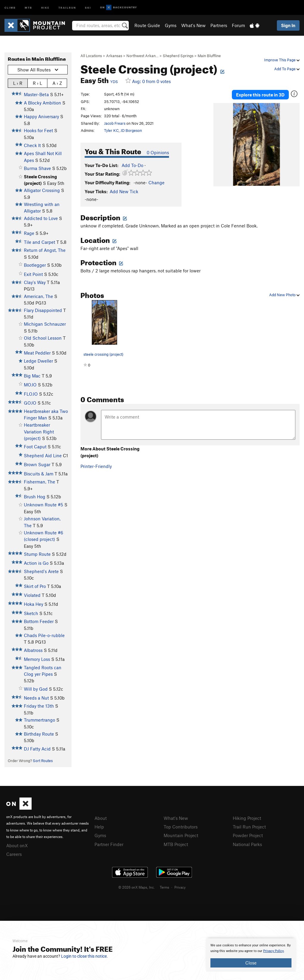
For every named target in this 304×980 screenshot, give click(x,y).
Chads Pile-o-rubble (44, 635)
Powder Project (248, 835)
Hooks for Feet (38, 130)
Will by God (36, 689)
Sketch (31, 613)
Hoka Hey (34, 604)
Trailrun (67, 7)
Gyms (171, 25)
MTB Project (176, 844)
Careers (14, 854)
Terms (165, 887)
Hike (45, 7)
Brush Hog (35, 497)
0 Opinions (158, 152)
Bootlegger (35, 265)
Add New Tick (124, 191)
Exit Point (33, 274)
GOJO (30, 403)
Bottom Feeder (39, 621)
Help (99, 827)
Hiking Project (247, 818)
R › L (37, 83)
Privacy (180, 887)
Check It (32, 145)
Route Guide (147, 25)
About (101, 818)
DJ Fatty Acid (37, 749)
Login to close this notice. (84, 956)
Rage (29, 233)
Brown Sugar (37, 464)
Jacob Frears (115, 123)
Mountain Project (181, 835)
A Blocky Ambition (42, 103)
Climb (10, 7)
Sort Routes (43, 761)
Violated (32, 595)
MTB (28, 7)
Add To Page (287, 69)
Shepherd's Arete (41, 571)
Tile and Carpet (39, 242)
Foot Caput (35, 447)
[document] (251, 955)
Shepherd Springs (178, 56)
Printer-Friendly (96, 466)
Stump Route (37, 554)
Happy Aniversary (41, 116)
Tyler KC (111, 130)
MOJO (30, 385)
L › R (18, 83)
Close (251, 963)
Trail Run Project (249, 827)
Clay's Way (35, 282)
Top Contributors (181, 827)
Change (156, 182)
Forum (238, 25)
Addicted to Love (41, 218)
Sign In (288, 25)
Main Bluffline (209, 56)
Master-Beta (36, 94)
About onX (17, 845)
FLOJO (31, 394)
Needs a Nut (36, 698)
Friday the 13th (39, 706)
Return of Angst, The (45, 250)
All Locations (91, 56)
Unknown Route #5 (44, 505)
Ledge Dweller (38, 361)
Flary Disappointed (43, 310)
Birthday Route (39, 734)
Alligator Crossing (42, 190)
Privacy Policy (273, 951)
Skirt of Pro (35, 586)
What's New (193, 25)
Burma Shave (37, 168)
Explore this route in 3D (260, 95)
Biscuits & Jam (39, 474)
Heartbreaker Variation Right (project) (39, 432)
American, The (38, 296)
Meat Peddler (37, 353)
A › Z (57, 83)
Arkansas (114, 56)
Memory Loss (37, 659)
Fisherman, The (39, 482)
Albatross (33, 650)
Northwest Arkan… (142, 56)
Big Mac (32, 376)
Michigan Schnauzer (45, 324)
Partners (219, 25)
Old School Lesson (43, 338)
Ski (88, 7)
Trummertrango (39, 720)
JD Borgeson (131, 130)
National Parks (247, 844)
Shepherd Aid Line (43, 455)
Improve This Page (282, 60)
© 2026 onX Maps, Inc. (137, 887)
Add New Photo (284, 295)
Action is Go (36, 563)
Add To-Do (132, 165)
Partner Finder (109, 844)
